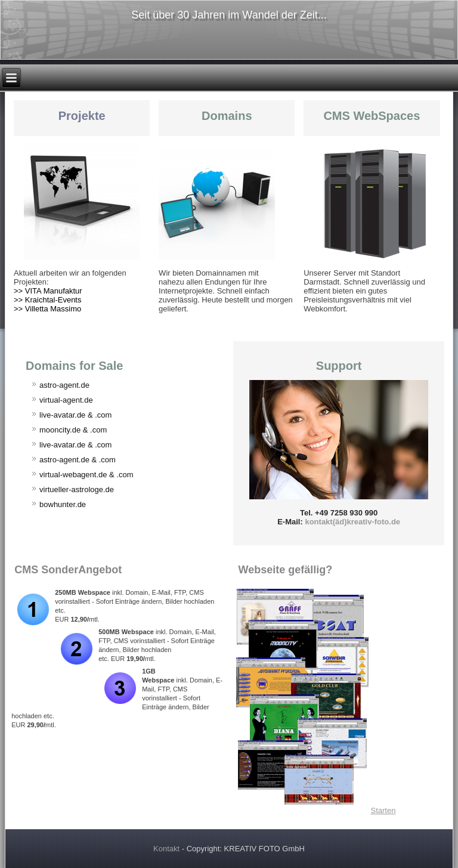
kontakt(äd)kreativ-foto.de (352, 522)
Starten (383, 810)
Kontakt (166, 849)
